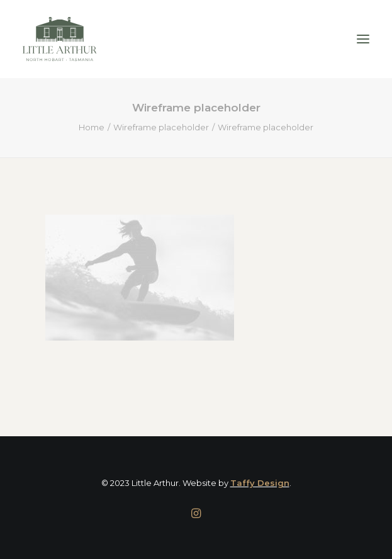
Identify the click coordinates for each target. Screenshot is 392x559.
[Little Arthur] (60, 39)
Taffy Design (260, 483)
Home (92, 127)
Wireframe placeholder (161, 127)
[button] (363, 39)
